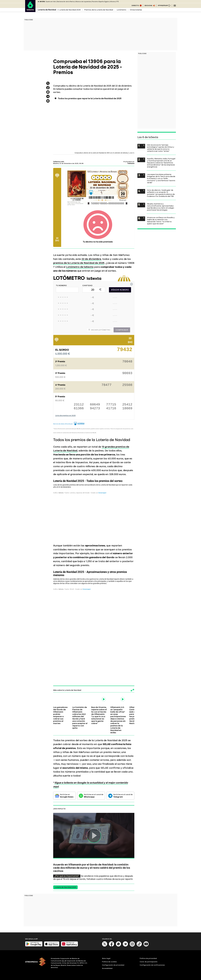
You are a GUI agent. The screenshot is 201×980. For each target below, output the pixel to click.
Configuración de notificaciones (152, 965)
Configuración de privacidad (113, 965)
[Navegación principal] (175, 6)
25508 (127, 385)
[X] (105, 946)
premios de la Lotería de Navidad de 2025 (79, 263)
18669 (127, 408)
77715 (111, 405)
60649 (95, 405)
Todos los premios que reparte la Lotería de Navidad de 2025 (90, 98)
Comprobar (122, 330)
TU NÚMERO (61, 286)
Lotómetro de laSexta (80, 267)
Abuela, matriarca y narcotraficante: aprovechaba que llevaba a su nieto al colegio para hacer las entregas (161, 207)
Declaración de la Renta (66, 2)
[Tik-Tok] (139, 946)
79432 (125, 351)
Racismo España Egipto (101, 2)
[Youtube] (146, 946)
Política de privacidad (148, 958)
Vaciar (99, 330)
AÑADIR (120, 290)
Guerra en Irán (51, 2)
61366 (79, 408)
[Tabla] (94, 509)
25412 (127, 405)
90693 (127, 373)
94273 (95, 408)
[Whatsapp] (118, 946)
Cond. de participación (149, 962)
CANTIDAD (87, 286)
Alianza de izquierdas (83, 2)
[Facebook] (112, 946)
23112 (79, 405)
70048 (127, 362)
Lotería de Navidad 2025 (70, 10)
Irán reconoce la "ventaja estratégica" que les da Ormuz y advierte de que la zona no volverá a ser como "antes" (161, 148)
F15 (118, 2)
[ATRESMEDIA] (36, 963)
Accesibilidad (107, 968)
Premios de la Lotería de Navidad (99, 10)
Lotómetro (121, 10)
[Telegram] (125, 946)
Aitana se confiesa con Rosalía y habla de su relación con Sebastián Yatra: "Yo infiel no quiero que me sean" (161, 221)
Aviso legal (106, 958)
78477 (107, 385)
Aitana (113, 2)
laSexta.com (59, 162)
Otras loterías (136, 10)
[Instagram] (132, 946)
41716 (111, 408)
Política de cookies (109, 962)
